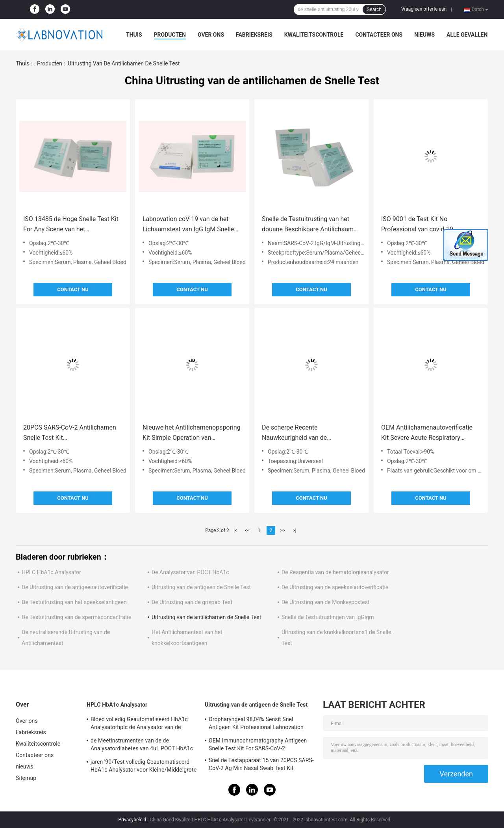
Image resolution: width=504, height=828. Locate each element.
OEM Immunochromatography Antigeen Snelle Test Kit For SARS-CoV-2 (258, 744)
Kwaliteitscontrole (314, 35)
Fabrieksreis (254, 35)
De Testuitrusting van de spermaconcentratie (76, 617)
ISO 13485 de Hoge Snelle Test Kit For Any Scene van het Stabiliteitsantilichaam (71, 225)
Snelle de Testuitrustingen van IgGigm (328, 617)
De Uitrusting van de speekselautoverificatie (335, 587)
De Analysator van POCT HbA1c (190, 572)
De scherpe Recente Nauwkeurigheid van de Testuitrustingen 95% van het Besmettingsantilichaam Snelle (305, 433)
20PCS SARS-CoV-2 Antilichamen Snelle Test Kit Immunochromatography (70, 433)
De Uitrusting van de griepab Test (192, 602)
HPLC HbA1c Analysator (51, 572)
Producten (170, 35)
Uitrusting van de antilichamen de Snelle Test (206, 617)
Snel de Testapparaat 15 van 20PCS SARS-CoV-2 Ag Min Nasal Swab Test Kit (261, 764)
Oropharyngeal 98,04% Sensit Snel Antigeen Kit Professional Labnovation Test (256, 724)
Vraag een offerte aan (424, 9)
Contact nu (73, 289)
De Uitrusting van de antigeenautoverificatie (75, 587)
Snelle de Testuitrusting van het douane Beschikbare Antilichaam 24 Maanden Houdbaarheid (308, 225)
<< (247, 530)
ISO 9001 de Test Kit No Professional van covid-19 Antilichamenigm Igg (417, 225)
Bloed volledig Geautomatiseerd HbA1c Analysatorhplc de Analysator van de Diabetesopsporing (139, 724)
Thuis (134, 35)
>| (294, 530)
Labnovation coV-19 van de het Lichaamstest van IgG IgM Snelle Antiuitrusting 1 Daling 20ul (188, 225)
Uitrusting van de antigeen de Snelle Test (201, 587)
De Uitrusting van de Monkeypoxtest (326, 602)
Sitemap (26, 778)
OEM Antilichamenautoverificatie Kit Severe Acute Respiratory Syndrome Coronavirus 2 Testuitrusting (427, 433)
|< (235, 530)
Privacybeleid (132, 820)
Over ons (211, 35)
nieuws (424, 35)
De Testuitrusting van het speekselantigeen (74, 602)
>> (283, 530)
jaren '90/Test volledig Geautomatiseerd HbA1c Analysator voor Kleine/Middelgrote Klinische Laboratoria (144, 767)
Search (374, 9)
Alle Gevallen (467, 35)
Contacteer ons (379, 35)
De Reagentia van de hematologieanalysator (335, 572)
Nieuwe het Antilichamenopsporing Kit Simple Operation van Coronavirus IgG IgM (192, 433)
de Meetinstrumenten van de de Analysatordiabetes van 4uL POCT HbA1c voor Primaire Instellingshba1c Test (142, 746)
